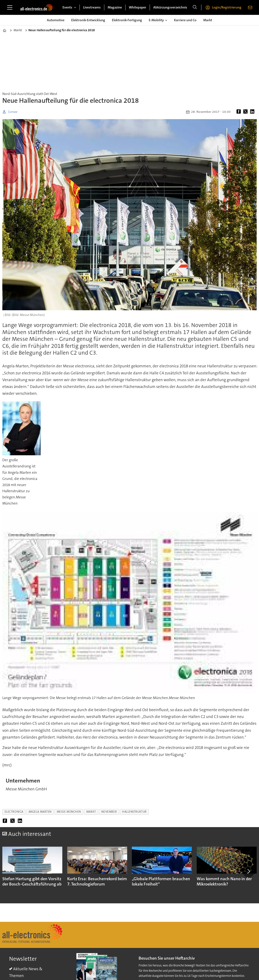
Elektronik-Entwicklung (88, 20)
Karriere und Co (185, 20)
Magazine (115, 7)
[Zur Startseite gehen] (36, 7)
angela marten (40, 812)
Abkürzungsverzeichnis (170, 7)
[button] (248, 871)
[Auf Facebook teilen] (240, 112)
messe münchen (69, 812)
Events (67, 7)
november (109, 812)
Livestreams (92, 7)
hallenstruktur (134, 812)
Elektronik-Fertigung (127, 20)
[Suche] (195, 7)
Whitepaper (138, 7)
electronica (14, 812)
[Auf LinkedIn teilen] (253, 112)
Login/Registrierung (227, 7)
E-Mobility (156, 20)
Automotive (56, 20)
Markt (208, 20)
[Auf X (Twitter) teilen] (246, 112)
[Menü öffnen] (10, 7)
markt (91, 812)
